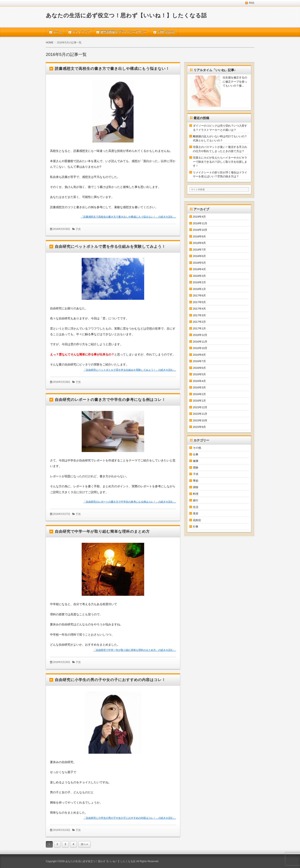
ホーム (57, 32)
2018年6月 (199, 256)
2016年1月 (199, 401)
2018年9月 (199, 236)
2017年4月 (199, 309)
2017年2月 (199, 322)
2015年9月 (199, 427)
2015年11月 (200, 414)
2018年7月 (199, 250)
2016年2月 (199, 394)
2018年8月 (199, 243)
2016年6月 (199, 368)
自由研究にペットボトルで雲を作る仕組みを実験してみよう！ (110, 247)
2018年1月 (199, 289)
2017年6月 (199, 295)
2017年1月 (199, 328)
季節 (196, 481)
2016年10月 (200, 348)
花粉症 (197, 520)
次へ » (84, 844)
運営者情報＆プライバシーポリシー (124, 32)
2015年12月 (200, 407)
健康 (196, 461)
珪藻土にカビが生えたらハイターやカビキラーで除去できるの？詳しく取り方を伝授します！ (220, 162)
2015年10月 (200, 420)
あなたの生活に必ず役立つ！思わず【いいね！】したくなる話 (126, 15)
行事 (196, 527)
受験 (196, 468)
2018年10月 (200, 230)
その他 (197, 448)
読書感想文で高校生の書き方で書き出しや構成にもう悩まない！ (112, 69)
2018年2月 (199, 282)
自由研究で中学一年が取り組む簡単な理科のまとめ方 (102, 532)
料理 (196, 494)
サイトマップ (81, 32)
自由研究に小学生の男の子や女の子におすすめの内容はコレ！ (110, 680)
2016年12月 (200, 335)
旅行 (196, 500)
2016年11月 (200, 342)
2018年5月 (199, 263)
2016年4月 (199, 381)
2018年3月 (199, 276)
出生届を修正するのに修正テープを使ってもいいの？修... (235, 82)
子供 (78, 229)
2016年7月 (199, 361)
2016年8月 (199, 355)
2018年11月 (200, 223)
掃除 (196, 487)
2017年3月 (199, 315)
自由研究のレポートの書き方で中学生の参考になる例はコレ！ (110, 400)
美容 (196, 513)
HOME (50, 43)
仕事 (196, 454)
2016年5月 (199, 374)
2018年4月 (199, 269)
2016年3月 (199, 387)
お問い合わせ (166, 32)
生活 (196, 507)
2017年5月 (199, 302)
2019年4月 (199, 217)
